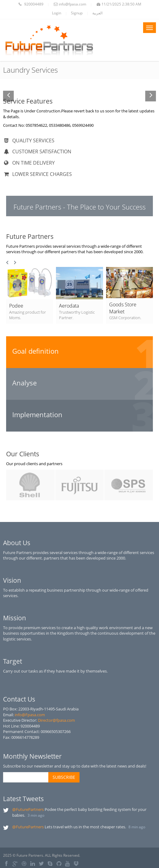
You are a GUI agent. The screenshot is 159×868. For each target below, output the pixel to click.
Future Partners (30, 236)
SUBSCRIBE (64, 777)
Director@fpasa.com (56, 720)
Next (15, 263)
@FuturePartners (28, 809)
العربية (97, 13)
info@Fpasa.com (30, 715)
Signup (77, 13)
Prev (8, 263)
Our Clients (23, 454)
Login (57, 13)
